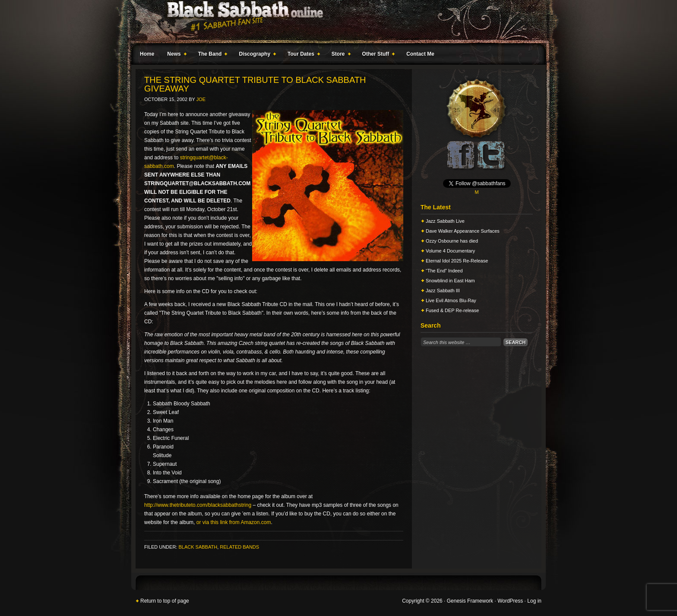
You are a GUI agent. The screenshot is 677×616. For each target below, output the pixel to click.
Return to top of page (165, 601)
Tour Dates (302, 55)
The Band (211, 55)
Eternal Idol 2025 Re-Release (457, 261)
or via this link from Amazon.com (234, 522)
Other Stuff (377, 55)
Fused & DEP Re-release (452, 310)
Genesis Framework (470, 601)
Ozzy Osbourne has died (452, 241)
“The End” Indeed (444, 271)
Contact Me (420, 54)
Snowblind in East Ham (450, 281)
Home (147, 54)
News (175, 55)
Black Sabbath (198, 547)
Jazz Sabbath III (443, 291)
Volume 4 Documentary (450, 251)
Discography (256, 55)
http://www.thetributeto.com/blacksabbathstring (198, 505)
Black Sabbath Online (334, 22)
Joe (201, 99)
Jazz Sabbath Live (445, 221)
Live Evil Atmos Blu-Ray (451, 300)
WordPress (510, 601)
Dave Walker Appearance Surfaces (463, 231)
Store (339, 55)
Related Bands (239, 547)
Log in (534, 601)
